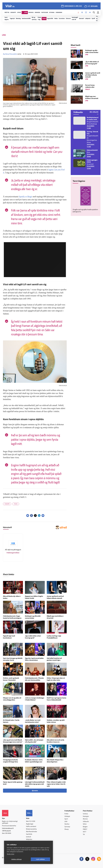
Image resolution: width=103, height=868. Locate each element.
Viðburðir (86, 822)
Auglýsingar (30, 824)
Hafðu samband (31, 827)
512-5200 (32, 821)
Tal (84, 835)
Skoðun (67, 824)
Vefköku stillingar (17, 859)
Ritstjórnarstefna (31, 829)
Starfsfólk (29, 834)
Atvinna (85, 819)
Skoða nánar (11, 854)
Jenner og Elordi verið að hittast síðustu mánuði (93, 75)
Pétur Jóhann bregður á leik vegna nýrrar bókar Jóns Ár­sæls (56, 784)
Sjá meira (35, 791)
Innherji (85, 814)
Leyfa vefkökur (40, 859)
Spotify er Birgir (26, 197)
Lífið (66, 822)
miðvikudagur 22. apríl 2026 (73, 6)
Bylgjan (85, 827)
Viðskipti (67, 817)
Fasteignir (86, 817)
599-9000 (8, 833)
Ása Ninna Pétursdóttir (10, 54)
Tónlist (16, 504)
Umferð (29, 837)
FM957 (85, 829)
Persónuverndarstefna (9, 826)
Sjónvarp (67, 827)
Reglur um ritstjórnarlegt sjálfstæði (10, 822)
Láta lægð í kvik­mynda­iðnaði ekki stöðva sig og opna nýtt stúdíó (35, 784)
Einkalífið (7, 504)
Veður (85, 824)
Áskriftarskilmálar (32, 832)
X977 (85, 832)
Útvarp (67, 829)
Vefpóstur (29, 839)
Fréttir (66, 814)
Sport (66, 819)
